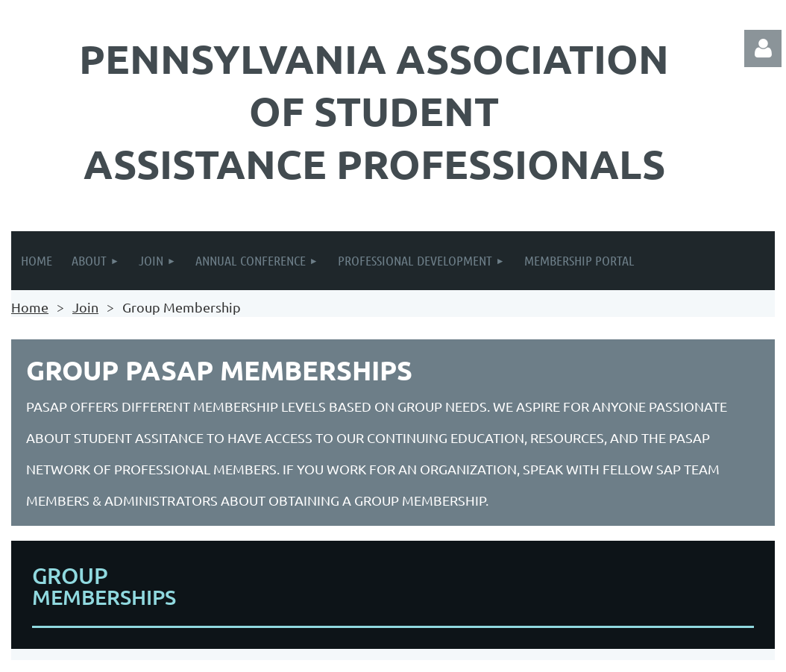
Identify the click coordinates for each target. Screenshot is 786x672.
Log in (763, 48)
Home (30, 307)
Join (85, 307)
